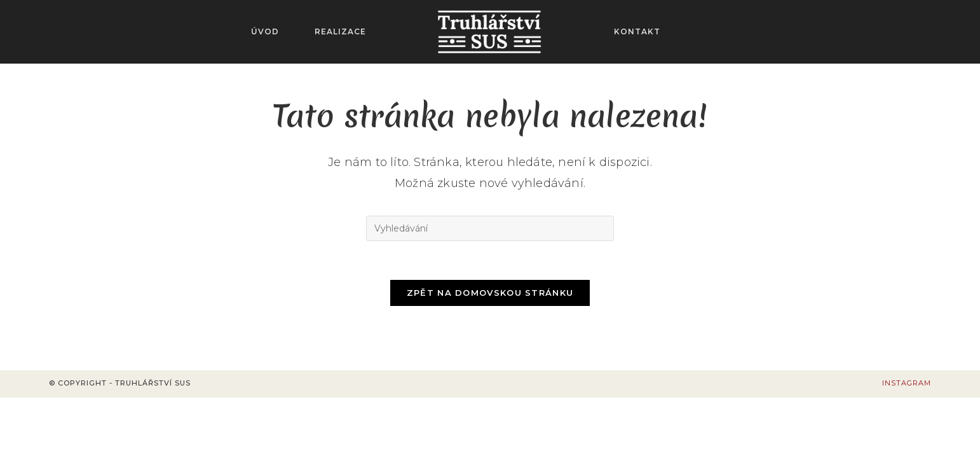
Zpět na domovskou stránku (490, 293)
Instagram (907, 383)
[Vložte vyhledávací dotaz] (490, 228)
